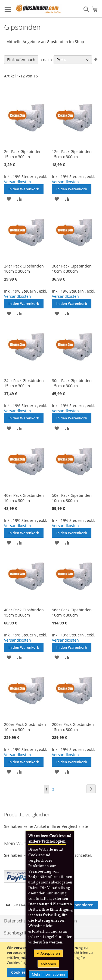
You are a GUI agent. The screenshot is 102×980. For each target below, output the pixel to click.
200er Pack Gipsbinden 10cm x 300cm (25, 727)
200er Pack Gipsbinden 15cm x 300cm (73, 727)
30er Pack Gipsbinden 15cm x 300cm (72, 383)
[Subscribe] (83, 905)
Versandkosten (18, 182)
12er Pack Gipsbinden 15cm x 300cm (72, 154)
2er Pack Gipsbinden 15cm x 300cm (23, 154)
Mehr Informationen (48, 974)
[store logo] (38, 9)
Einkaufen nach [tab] (21, 60)
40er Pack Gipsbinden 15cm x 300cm (24, 612)
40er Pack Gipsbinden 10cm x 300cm (24, 498)
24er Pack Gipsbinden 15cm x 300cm (24, 383)
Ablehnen (48, 964)
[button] (9, 199)
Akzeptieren (50, 953)
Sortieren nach (38, 60)
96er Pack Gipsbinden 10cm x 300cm (72, 612)
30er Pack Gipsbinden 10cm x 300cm (72, 269)
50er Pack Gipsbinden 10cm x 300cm (72, 498)
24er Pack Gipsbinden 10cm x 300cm (24, 269)
